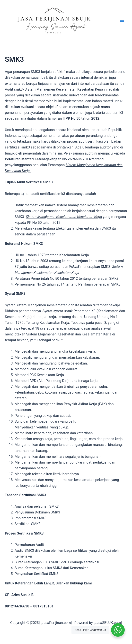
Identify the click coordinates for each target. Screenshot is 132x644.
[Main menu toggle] (122, 20)
